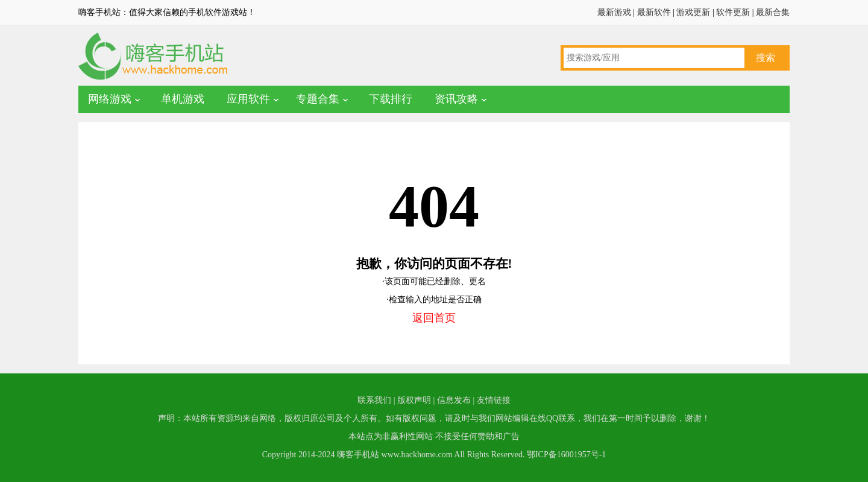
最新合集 (773, 12)
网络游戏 (110, 99)
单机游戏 (183, 99)
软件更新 (733, 12)
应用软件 (248, 99)
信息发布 (454, 400)
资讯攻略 (456, 99)
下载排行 (391, 99)
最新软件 (654, 12)
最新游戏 (614, 12)
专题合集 (318, 99)
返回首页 (434, 318)
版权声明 (414, 400)
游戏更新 (693, 12)
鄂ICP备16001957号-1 (566, 455)
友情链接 (494, 400)
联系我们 (374, 400)
